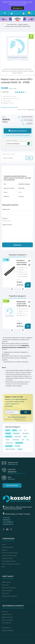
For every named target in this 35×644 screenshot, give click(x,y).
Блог (3, 567)
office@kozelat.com (13, 464)
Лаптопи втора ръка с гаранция (11, 564)
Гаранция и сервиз (7, 558)
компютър (9, 437)
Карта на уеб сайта (7, 620)
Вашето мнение (7, 225)
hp (25, 430)
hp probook (16, 440)
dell (20, 430)
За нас (4, 544)
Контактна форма (12, 485)
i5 (28, 440)
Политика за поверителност (10, 553)
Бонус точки (6, 593)
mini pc (8, 440)
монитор (17, 446)
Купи (29, 158)
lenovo (8, 430)
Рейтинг (5, 218)
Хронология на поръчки (9, 588)
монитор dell (9, 443)
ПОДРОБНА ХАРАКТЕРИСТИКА (10, 108)
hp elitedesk (19, 443)
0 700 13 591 (12, 469)
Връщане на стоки (7, 617)
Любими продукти (7, 590)
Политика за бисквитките (9, 555)
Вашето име (6, 209)
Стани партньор (7, 623)
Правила (5, 550)
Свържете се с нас (7, 614)
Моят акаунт (6, 585)
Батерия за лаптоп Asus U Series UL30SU (22, 262)
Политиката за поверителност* (15, 419)
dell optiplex (26, 433)
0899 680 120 (12, 472)
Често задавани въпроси (9, 561)
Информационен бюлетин (10, 596)
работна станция (10, 449)
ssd (25, 437)
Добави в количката (17, 131)
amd (23, 440)
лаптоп (15, 430)
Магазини (5, 612)
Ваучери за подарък (8, 630)
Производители (7, 628)
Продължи (17, 245)
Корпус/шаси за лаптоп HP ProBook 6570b (22, 304)
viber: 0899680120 (8, 522)
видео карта (18, 437)
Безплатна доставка (8, 547)
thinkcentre (16, 433)
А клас (9, 101)
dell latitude (9, 446)
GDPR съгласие (6, 582)
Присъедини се (18, 8)
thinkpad (8, 433)
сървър (20, 449)
